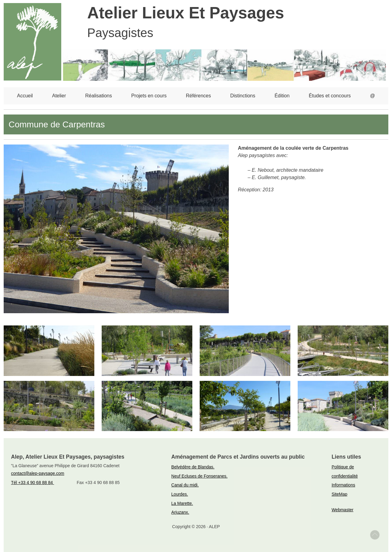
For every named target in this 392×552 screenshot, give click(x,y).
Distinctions (243, 96)
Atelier (59, 96)
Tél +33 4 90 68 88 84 (33, 483)
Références (198, 96)
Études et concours (330, 96)
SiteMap (339, 494)
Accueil (25, 96)
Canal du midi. (185, 485)
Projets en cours (149, 96)
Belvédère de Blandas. (193, 467)
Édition (282, 96)
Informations (343, 485)
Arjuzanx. (180, 512)
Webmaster (343, 510)
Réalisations (98, 96)
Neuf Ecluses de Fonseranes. (199, 476)
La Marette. (182, 503)
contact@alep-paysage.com (38, 473)
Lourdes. (179, 494)
